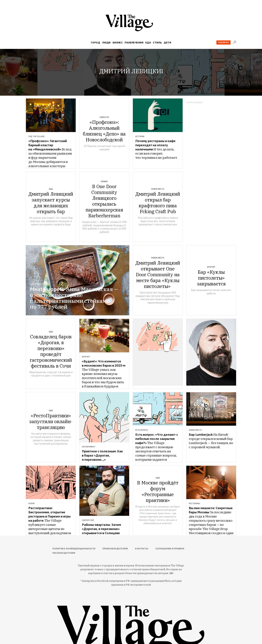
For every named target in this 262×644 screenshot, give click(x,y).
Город (95, 42)
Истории (140, 136)
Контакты (142, 549)
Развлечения (134, 42)
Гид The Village (36, 136)
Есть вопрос (142, 430)
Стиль (157, 42)
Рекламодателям (64, 553)
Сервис (104, 181)
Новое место (158, 189)
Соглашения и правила (170, 549)
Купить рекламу (194, 103)
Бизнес (118, 42)
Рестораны (194, 503)
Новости (104, 117)
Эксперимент (89, 447)
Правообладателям (115, 549)
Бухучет (211, 267)
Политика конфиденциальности (74, 549)
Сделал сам (88, 520)
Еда (148, 42)
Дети (167, 42)
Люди (106, 42)
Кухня (31, 503)
